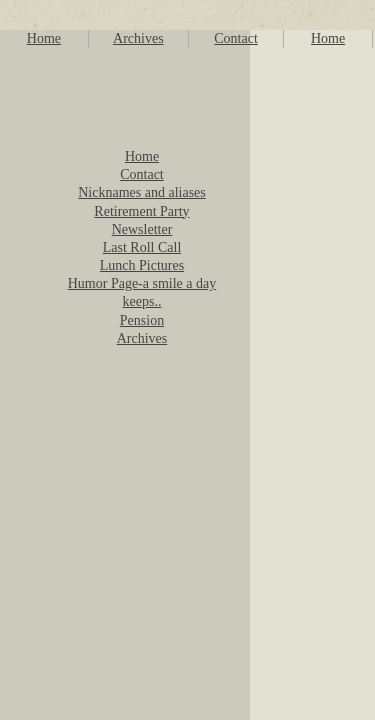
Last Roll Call (142, 247)
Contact (236, 38)
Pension (142, 320)
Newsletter (142, 229)
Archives (138, 38)
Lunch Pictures (142, 265)
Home (44, 38)
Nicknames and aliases (142, 192)
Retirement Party (141, 211)
